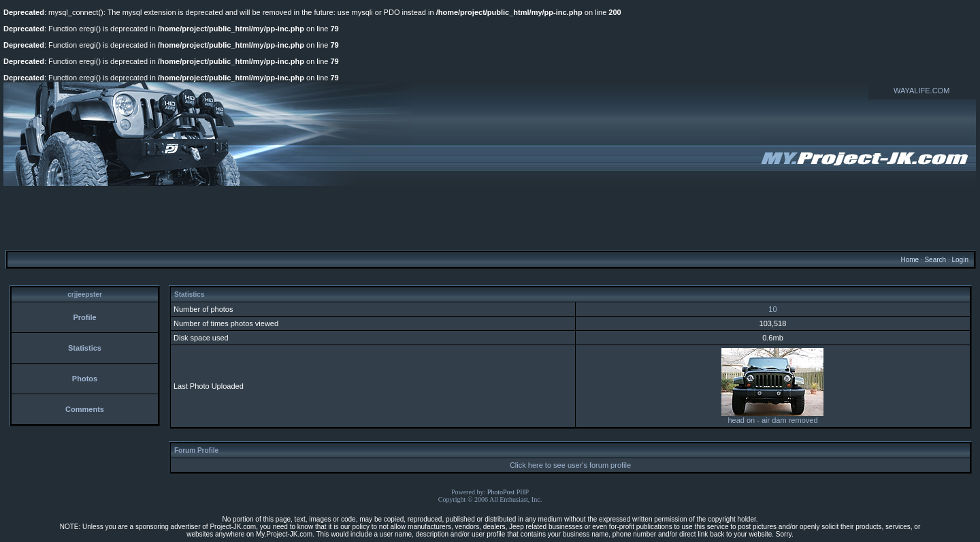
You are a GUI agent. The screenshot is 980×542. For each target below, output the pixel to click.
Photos (85, 379)
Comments (85, 409)
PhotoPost (501, 492)
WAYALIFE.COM (921, 91)
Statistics (85, 348)
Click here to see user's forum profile (570, 465)
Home (910, 260)
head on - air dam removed (772, 417)
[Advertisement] (490, 217)
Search (935, 260)
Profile (84, 317)
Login (960, 260)
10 (772, 309)
